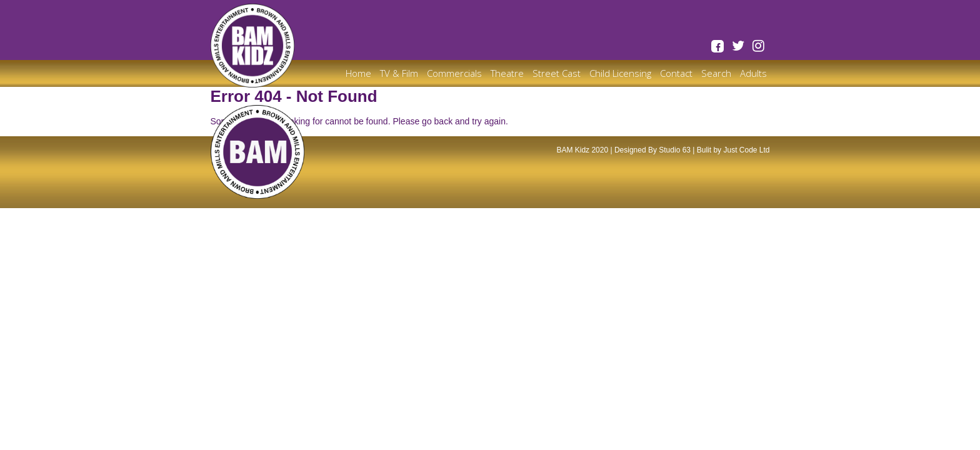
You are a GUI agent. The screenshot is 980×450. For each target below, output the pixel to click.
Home (358, 73)
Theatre (507, 73)
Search (716, 73)
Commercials (454, 73)
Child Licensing (620, 73)
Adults (753, 73)
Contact (676, 73)
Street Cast (557, 73)
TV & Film (399, 73)
